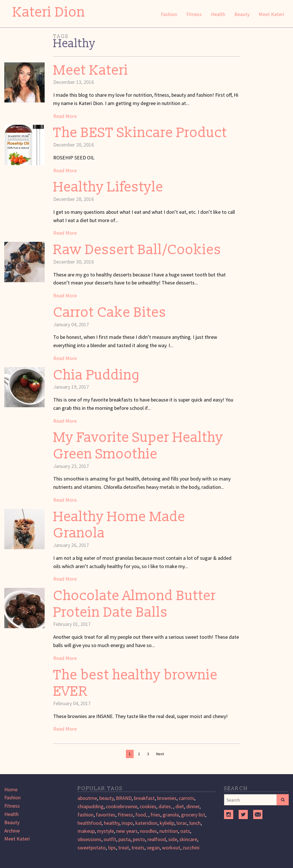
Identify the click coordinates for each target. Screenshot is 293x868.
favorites (106, 815)
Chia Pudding (97, 375)
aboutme (87, 798)
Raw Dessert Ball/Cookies (137, 250)
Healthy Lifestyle (108, 187)
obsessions (89, 839)
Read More (65, 116)
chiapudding (91, 806)
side (173, 839)
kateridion (146, 823)
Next (160, 754)
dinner (193, 806)
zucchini (191, 848)
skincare (188, 839)
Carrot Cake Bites (110, 313)
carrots (187, 798)
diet (180, 806)
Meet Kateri (271, 14)
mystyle (105, 831)
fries (155, 815)
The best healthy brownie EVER (135, 684)
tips (112, 848)
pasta (124, 839)
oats (185, 831)
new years (127, 831)
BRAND (124, 798)
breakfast (144, 798)
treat (124, 848)
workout (171, 848)
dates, (166, 806)
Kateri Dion (49, 12)
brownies (167, 798)
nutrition (169, 831)
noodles (149, 831)
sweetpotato (92, 848)
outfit (110, 839)
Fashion (169, 14)
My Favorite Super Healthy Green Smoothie (138, 446)
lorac (182, 823)
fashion (86, 815)
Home (11, 789)
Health (218, 14)
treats (138, 848)
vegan (153, 848)
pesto (139, 839)
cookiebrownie (122, 806)
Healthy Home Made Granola (119, 525)
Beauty (242, 14)
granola (171, 815)
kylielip (167, 823)
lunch (195, 823)
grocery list (193, 815)
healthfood (90, 823)
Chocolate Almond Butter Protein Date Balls (135, 604)
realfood (157, 839)
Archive (12, 831)
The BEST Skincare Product (140, 133)
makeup (86, 831)
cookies (148, 806)
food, (142, 815)
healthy (112, 823)
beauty (106, 798)
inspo (127, 823)
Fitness (194, 14)
